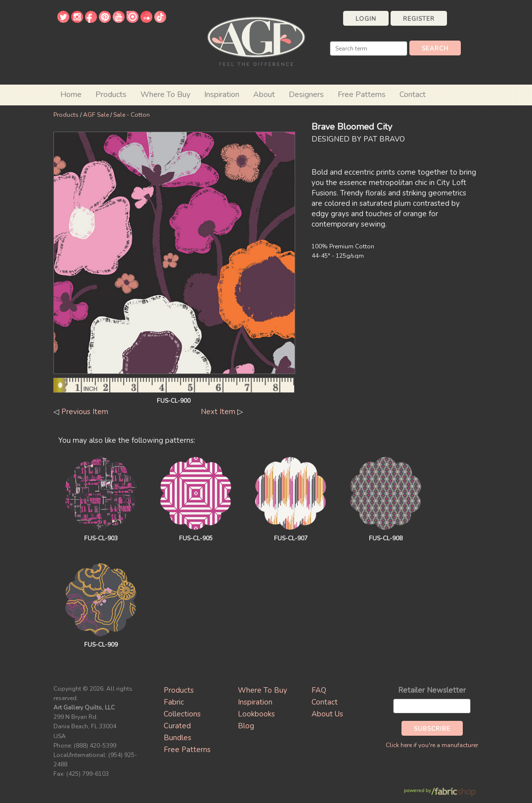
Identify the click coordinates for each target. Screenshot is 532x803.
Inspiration (222, 94)
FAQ (319, 690)
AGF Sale (96, 115)
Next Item (218, 412)
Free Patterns (362, 94)
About (264, 94)
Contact (413, 94)
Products (66, 115)
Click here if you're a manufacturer (432, 745)
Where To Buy (263, 690)
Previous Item (85, 412)
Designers (306, 94)
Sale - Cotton (132, 115)
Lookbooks (256, 714)
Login (366, 19)
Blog (246, 726)
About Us (327, 714)
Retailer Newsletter (432, 690)
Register (419, 19)
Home (71, 94)
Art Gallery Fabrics (256, 40)
